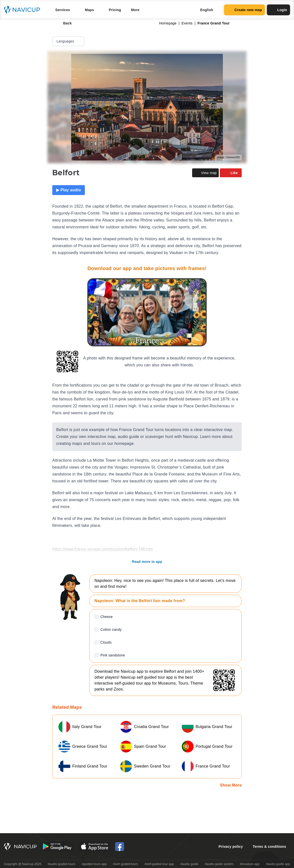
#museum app (250, 864)
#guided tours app (94, 864)
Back (64, 23)
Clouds (106, 642)
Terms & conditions (269, 847)
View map (205, 173)
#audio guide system (219, 864)
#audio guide (190, 864)
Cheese (107, 617)
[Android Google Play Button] (57, 847)
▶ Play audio (69, 190)
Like (231, 173)
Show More (231, 785)
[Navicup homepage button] (24, 10)
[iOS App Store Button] (95, 847)
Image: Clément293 (228, 157)
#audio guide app (278, 864)
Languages (69, 41)
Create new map (244, 10)
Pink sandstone (113, 655)
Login (278, 10)
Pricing (115, 10)
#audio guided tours (62, 864)
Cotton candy (111, 630)
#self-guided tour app (159, 864)
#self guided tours (126, 864)
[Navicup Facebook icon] (120, 847)
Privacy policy (231, 847)
